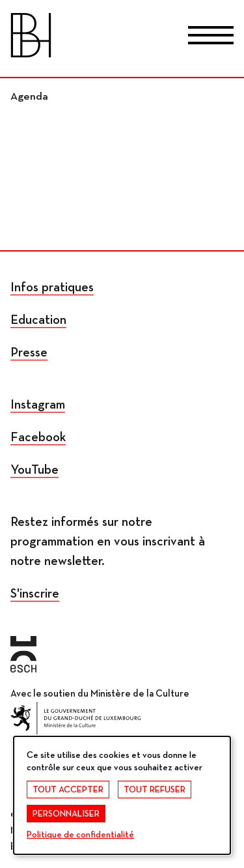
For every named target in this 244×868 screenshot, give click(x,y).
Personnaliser (66, 814)
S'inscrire (35, 594)
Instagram (38, 405)
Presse (29, 353)
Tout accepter (68, 790)
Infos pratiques (52, 287)
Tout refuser (155, 790)
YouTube (34, 470)
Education (38, 320)
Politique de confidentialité (80, 835)
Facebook (38, 437)
